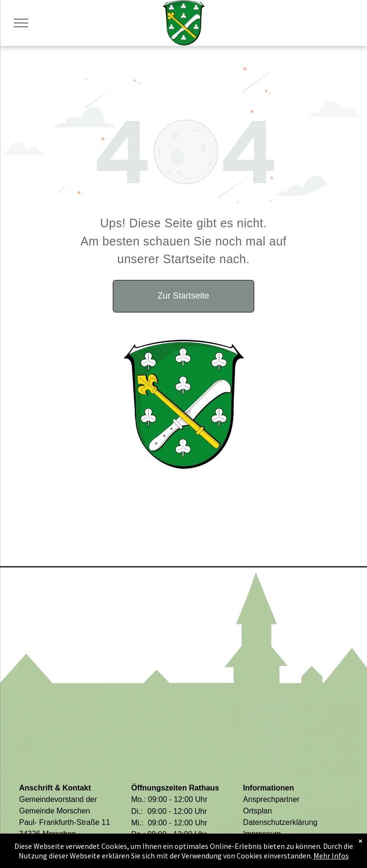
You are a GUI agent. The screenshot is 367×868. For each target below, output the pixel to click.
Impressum (262, 834)
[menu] (21, 23)
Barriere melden (270, 857)
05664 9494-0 (54, 845)
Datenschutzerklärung (281, 822)
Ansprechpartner (271, 799)
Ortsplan (258, 811)
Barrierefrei (262, 845)
